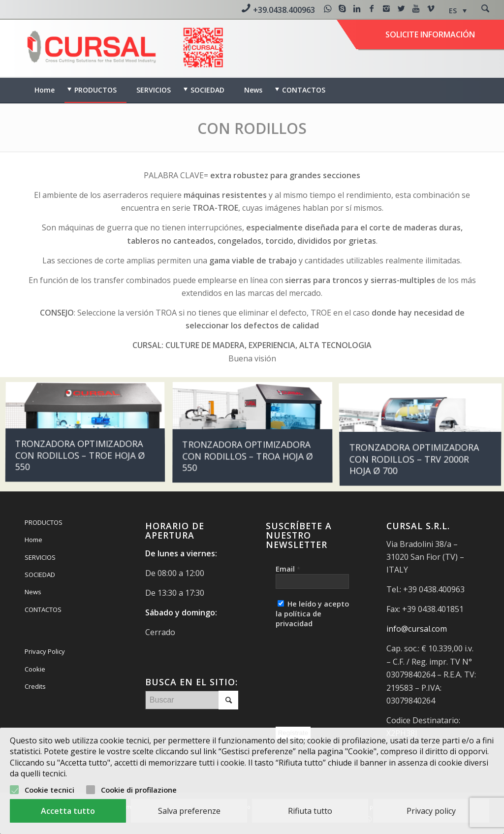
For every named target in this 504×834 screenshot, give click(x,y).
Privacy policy (431, 811)
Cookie (35, 669)
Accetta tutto (68, 811)
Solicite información (430, 34)
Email (288, 569)
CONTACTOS (43, 609)
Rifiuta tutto (310, 811)
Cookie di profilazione (139, 790)
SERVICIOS (40, 557)
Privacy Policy (45, 651)
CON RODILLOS (252, 128)
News (33, 592)
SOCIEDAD (40, 575)
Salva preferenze (189, 811)
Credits (35, 686)
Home (33, 540)
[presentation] (316, 675)
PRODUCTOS (44, 522)
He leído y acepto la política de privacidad (312, 613)
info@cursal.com (417, 629)
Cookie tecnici (49, 790)
